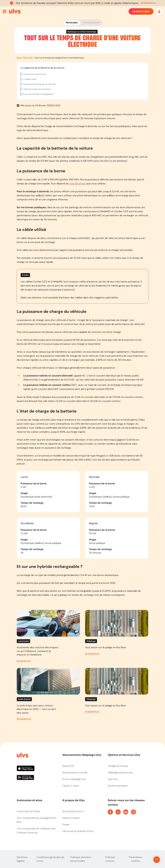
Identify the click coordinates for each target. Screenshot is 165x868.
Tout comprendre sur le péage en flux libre (37, 820)
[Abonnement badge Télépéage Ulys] (15, 11)
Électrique (28, 58)
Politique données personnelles (81, 859)
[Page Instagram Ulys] (134, 812)
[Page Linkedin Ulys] (126, 812)
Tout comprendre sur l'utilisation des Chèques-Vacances (36, 831)
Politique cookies (110, 859)
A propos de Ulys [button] (74, 800)
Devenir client (141, 11)
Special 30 (68, 766)
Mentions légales (22, 859)
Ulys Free (113, 779)
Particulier (72, 23)
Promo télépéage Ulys (74, 779)
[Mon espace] (159, 11)
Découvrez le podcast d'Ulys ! (78, 831)
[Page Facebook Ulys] (110, 812)
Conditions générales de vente (50, 859)
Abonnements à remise (75, 773)
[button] (148, 3)
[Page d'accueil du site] (22, 756)
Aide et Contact (71, 818)
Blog (19, 58)
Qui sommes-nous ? (73, 811)
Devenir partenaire (118, 786)
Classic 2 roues (70, 786)
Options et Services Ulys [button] (124, 755)
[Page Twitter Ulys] (118, 812)
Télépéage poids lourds (120, 773)
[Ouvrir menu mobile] (5, 11)
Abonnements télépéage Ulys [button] (82, 755)
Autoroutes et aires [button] (29, 800)
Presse (66, 825)
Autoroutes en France (28, 811)
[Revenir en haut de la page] (146, 860)
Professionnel (91, 23)
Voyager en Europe (118, 766)
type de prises (78, 184)
